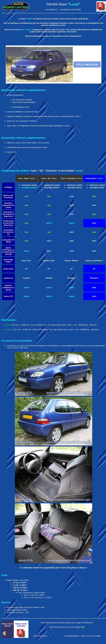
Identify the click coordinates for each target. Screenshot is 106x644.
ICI (83, 627)
